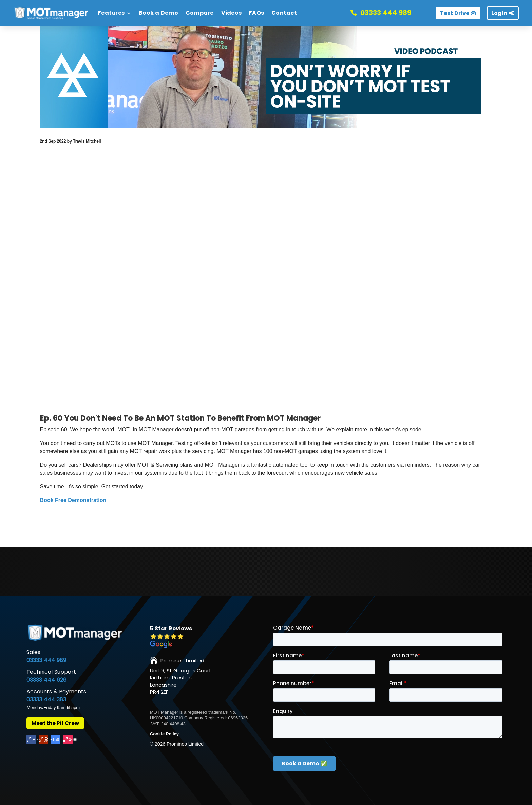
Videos (232, 13)
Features (111, 13)
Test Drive (455, 13)
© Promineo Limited (177, 744)
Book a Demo (158, 13)
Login (499, 13)
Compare (200, 13)
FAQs (256, 13)
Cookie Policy (164, 734)
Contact (284, 13)
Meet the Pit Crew (55, 723)
